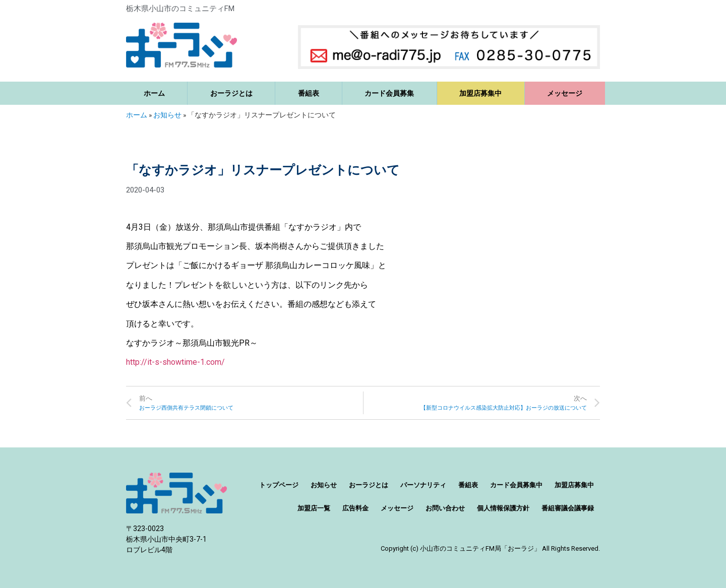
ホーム (154, 93)
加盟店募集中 (480, 93)
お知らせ (167, 115)
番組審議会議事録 (568, 508)
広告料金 (355, 508)
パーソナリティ (423, 485)
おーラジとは (231, 93)
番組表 (309, 93)
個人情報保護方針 (503, 508)
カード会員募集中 (516, 485)
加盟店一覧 (314, 508)
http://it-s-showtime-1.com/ (175, 362)
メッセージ (565, 93)
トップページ (279, 485)
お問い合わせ (445, 508)
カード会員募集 (389, 93)
